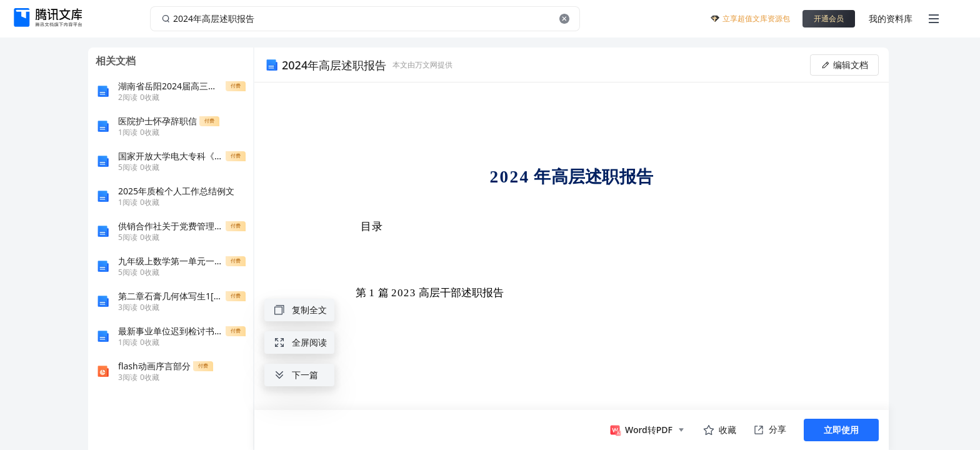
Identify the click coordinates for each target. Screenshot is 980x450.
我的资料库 (891, 18)
